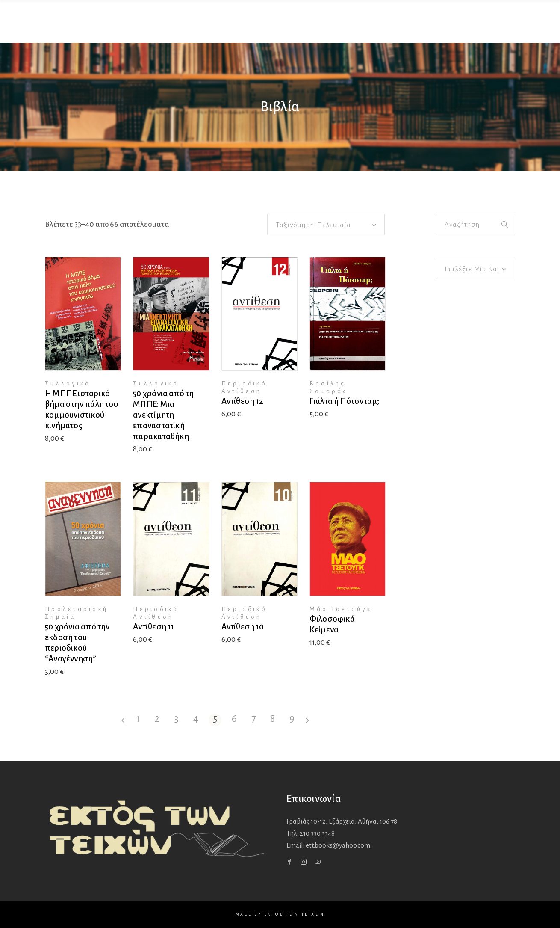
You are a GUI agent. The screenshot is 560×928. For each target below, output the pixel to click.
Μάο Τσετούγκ (341, 609)
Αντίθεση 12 (242, 401)
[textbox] (476, 269)
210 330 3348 (317, 833)
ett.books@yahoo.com (338, 845)
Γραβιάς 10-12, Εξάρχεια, (342, 821)
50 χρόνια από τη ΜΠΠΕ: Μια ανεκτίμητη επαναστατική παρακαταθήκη (163, 415)
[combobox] (326, 225)
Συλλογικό (68, 384)
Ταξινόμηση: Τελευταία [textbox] (313, 225)
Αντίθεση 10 (243, 627)
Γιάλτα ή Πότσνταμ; (345, 401)
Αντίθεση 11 (153, 627)
